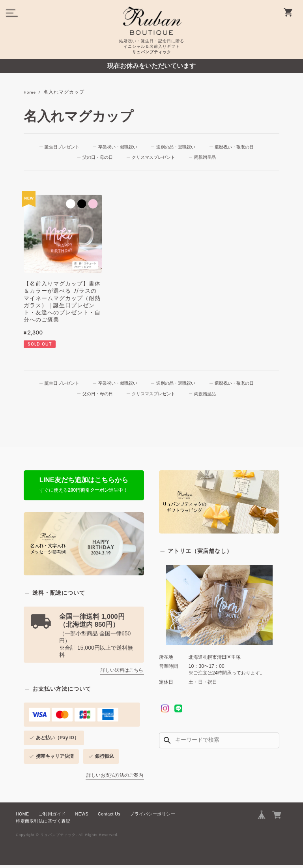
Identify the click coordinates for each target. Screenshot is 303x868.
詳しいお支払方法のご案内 (115, 778)
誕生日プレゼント (60, 147)
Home (31, 92)
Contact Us (109, 817)
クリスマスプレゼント (155, 158)
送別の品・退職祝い (178, 147)
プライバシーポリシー (152, 817)
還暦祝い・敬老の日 (238, 147)
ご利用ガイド (52, 817)
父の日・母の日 (97, 158)
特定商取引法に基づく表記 (43, 824)
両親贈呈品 (208, 158)
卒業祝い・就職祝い (118, 147)
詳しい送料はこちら (122, 673)
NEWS (82, 817)
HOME (22, 817)
